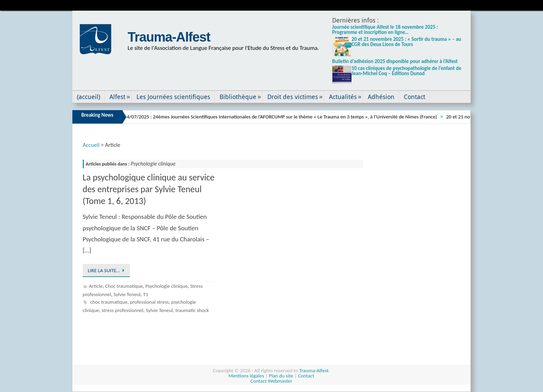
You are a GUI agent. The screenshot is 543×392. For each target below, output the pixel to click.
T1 (146, 294)
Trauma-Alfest (169, 37)
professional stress (149, 302)
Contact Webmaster (271, 381)
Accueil (91, 145)
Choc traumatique (124, 286)
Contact (306, 376)
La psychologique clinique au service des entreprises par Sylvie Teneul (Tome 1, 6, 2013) (149, 189)
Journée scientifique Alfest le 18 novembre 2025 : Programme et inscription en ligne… (385, 30)
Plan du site (281, 376)
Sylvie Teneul (127, 294)
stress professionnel (122, 310)
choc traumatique (109, 302)
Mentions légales (246, 376)
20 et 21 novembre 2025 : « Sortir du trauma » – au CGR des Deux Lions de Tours (406, 42)
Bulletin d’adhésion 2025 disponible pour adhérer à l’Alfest (395, 61)
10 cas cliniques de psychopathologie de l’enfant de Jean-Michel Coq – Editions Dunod (406, 71)
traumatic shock (192, 310)
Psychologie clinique (167, 286)
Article (96, 286)
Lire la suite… (108, 270)
